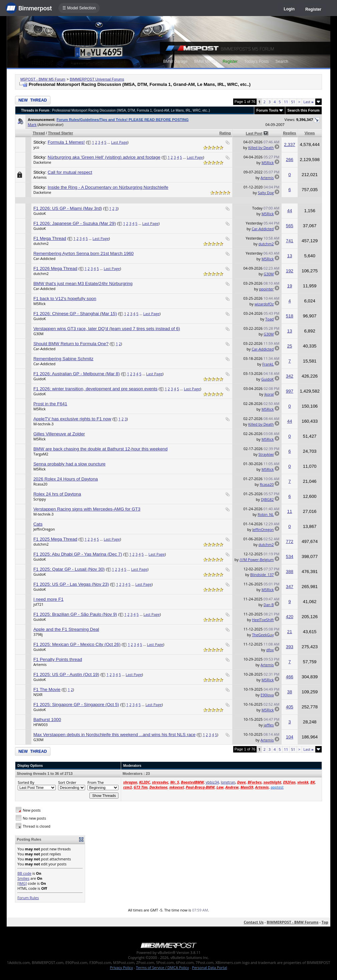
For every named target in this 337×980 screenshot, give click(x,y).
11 (286, 102)
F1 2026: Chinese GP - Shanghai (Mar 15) (75, 314)
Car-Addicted (263, 229)
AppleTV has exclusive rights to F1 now (72, 419)
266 (290, 160)
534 (290, 556)
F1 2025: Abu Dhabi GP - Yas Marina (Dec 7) (78, 554)
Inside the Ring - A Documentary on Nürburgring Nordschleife (108, 187)
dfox (270, 650)
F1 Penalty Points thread (58, 659)
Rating (225, 133)
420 (290, 617)
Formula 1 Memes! (66, 142)
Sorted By (26, 782)
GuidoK (40, 213)
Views (310, 133)
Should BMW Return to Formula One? (71, 344)
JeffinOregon (44, 529)
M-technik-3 (44, 424)
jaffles (269, 725)
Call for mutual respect (70, 172)
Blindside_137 (262, 575)
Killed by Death (261, 148)
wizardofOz (264, 304)
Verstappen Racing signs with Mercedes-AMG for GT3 (87, 509)
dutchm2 (41, 243)
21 (290, 632)
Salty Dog (266, 193)
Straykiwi (266, 454)
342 (290, 376)
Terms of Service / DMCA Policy (162, 967)
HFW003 (41, 725)
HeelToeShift (263, 620)
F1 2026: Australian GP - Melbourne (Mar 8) (77, 374)
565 (290, 226)
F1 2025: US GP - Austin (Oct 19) (66, 674)
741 (290, 241)
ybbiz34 (212, 782)
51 (293, 102)
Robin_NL (266, 514)
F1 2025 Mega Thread (55, 539)
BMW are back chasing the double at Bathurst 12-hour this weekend (100, 449)
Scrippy (40, 499)
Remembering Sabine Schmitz (63, 359)
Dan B (269, 605)
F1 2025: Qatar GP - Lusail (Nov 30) (69, 569)
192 (290, 271)
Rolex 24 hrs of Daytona (57, 494)
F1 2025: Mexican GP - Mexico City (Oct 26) (77, 644)
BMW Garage (175, 61)
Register (313, 9)
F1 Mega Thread (50, 238)
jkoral (269, 394)
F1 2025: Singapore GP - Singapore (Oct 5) (76, 705)
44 (290, 211)
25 (290, 346)
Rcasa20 (40, 484)
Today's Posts (257, 61)
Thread (39, 133)
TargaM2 (41, 454)
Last (308, 102)
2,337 (289, 145)
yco (36, 147)
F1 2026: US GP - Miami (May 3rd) (68, 208)
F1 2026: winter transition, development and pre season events (95, 389)
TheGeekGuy (263, 635)
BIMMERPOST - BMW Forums (292, 922)
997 (290, 391)
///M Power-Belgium (257, 559)
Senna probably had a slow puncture (69, 464)
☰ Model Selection (79, 8)
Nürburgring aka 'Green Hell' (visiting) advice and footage (104, 157)
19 (290, 286)
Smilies (23, 878)
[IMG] (22, 883)
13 (290, 256)
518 (290, 316)
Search (282, 61)
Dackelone (42, 162)
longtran (228, 782)
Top (325, 922)
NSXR (38, 694)
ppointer (266, 289)
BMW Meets (205, 61)
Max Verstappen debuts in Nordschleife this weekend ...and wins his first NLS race (114, 735)
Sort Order (67, 782)
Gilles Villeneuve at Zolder (59, 434)
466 (290, 677)
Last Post (254, 133)
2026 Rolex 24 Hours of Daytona (66, 479)
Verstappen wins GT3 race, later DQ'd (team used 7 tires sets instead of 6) (107, 329)
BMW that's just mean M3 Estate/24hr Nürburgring (83, 284)
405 (290, 707)
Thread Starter (61, 133)
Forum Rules (28, 898)
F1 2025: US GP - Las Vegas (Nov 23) (71, 584)
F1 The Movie (47, 689)
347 (290, 587)
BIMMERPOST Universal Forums (97, 79)
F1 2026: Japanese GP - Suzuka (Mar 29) (75, 223)
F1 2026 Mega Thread (55, 268)
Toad (270, 319)
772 (290, 541)
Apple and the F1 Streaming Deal (66, 629)
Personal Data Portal (209, 967)
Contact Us (254, 922)
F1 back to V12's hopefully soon (65, 299)
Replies (289, 133)
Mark (32, 124)
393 (290, 647)
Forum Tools (267, 110)
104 (290, 737)
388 (290, 572)
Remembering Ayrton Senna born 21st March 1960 (84, 253)
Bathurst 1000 (47, 720)
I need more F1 (48, 599)
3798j (38, 634)
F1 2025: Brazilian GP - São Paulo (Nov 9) (75, 614)
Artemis (40, 177)
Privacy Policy (122, 967)
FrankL (268, 364)
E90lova (267, 695)
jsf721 (39, 604)
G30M (269, 274)
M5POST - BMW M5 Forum (43, 79)
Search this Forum (303, 110)
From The (96, 782)
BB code (24, 873)
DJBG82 (267, 499)
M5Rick (268, 163)
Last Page (119, 142)
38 (290, 692)
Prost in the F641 (50, 404)
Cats (38, 524)
